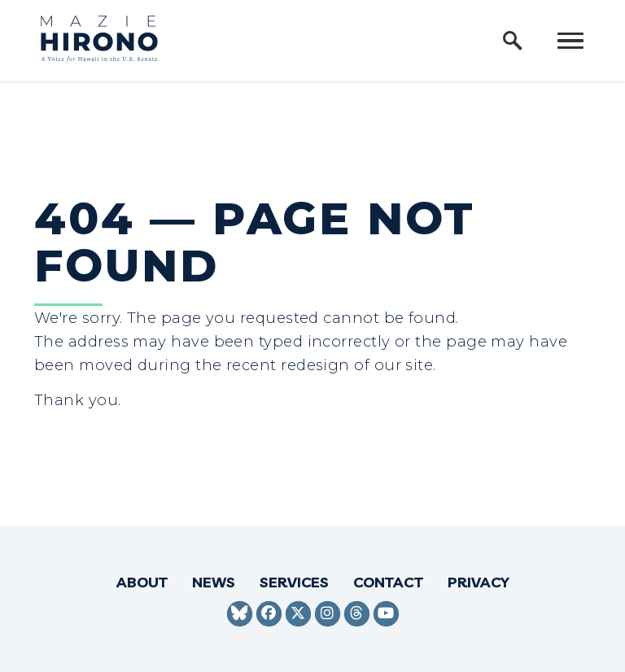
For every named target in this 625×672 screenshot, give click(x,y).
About (142, 582)
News (214, 582)
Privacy (479, 582)
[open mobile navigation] (570, 41)
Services (294, 582)
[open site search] (513, 41)
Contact (388, 582)
